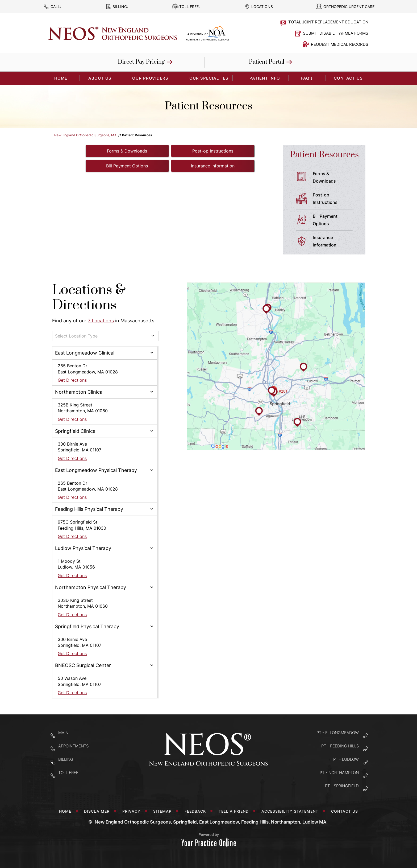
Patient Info (265, 78)
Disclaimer (98, 811)
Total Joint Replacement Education (328, 22)
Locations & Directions (89, 298)
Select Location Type (76, 336)
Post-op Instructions (213, 151)
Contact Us (348, 78)
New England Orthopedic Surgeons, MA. (86, 135)
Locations (262, 7)
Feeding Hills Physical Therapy (89, 509)
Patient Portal (267, 62)
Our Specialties (209, 78)
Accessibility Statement (291, 811)
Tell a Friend (235, 811)
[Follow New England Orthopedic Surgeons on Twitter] (209, 782)
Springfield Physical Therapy (87, 626)
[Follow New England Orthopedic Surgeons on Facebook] (192, 782)
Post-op (335, 199)
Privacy (133, 811)
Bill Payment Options (127, 166)
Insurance (335, 242)
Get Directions (72, 380)
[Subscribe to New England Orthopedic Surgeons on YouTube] (225, 782)
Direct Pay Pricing (141, 62)
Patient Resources (324, 155)
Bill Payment (335, 220)
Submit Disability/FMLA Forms (336, 33)
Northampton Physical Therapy (91, 587)
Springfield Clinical (76, 431)
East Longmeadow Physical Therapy (96, 470)
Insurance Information (213, 166)
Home (65, 811)
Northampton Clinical (79, 392)
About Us (100, 78)
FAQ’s (307, 78)
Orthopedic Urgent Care (349, 7)
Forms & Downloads (127, 151)
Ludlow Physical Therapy (83, 548)
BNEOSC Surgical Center (83, 665)
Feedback (197, 811)
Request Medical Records (340, 44)
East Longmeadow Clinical (85, 353)
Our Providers (150, 78)
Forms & (335, 178)
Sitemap (164, 811)
